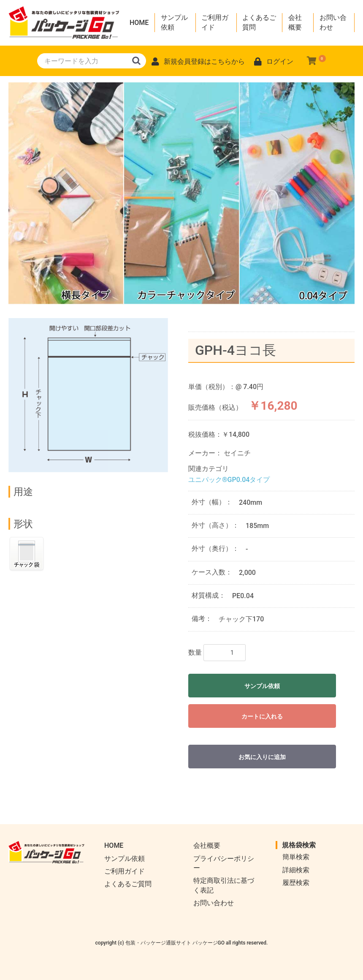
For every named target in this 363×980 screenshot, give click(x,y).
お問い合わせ (333, 22)
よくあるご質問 (259, 22)
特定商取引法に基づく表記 (224, 885)
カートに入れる (262, 716)
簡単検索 (296, 857)
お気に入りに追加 (262, 757)
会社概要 (295, 22)
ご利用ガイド (215, 22)
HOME (139, 23)
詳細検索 (296, 870)
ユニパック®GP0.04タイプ (229, 480)
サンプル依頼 (174, 22)
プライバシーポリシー (224, 863)
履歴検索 (296, 883)
